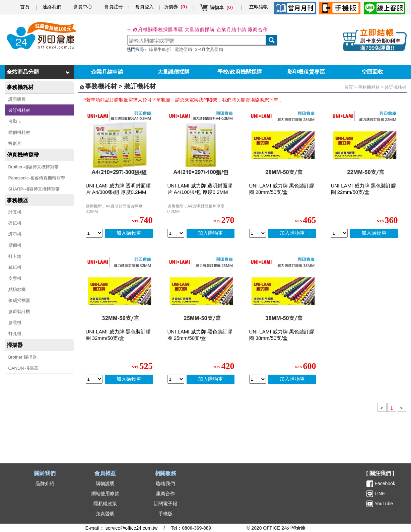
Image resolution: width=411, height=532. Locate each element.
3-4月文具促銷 (209, 49)
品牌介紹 (45, 483)
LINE (379, 493)
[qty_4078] (94, 233)
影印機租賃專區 (306, 72)
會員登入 (144, 7)
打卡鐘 (15, 256)
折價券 (177, 7)
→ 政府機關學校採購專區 (155, 29)
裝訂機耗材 (19, 110)
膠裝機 (15, 323)
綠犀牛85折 (160, 49)
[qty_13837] (176, 379)
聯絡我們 (165, 483)
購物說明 (105, 483)
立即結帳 (259, 7)
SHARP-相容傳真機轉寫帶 (34, 189)
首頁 (25, 7)
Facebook (385, 483)
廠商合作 (258, 29)
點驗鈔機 (17, 289)
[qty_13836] (258, 233)
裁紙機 (15, 267)
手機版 (165, 514)
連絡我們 (52, 7)
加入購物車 (129, 233)
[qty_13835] (94, 379)
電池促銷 (183, 49)
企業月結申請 (107, 72)
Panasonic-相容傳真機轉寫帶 (37, 178)
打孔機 (15, 334)
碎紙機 (15, 223)
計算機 (15, 212)
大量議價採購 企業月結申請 (216, 29)
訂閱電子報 (165, 504)
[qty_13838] (339, 233)
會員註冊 (114, 7)
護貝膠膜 (17, 99)
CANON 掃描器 (23, 368)
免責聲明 (105, 514)
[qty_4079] (176, 233)
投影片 (15, 143)
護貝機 (15, 234)
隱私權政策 (105, 504)
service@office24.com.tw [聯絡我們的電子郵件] (132, 528)
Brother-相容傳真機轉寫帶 (34, 167)
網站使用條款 (105, 493)
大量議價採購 (174, 72)
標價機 (15, 245)
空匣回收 (372, 72)
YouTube (383, 504)
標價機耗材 (19, 132)
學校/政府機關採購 (239, 72)
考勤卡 (15, 121)
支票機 (15, 278)
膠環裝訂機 (19, 312)
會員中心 (83, 7)
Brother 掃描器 (23, 357)
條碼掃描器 (19, 300)
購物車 (223, 7)
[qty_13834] (258, 379)
